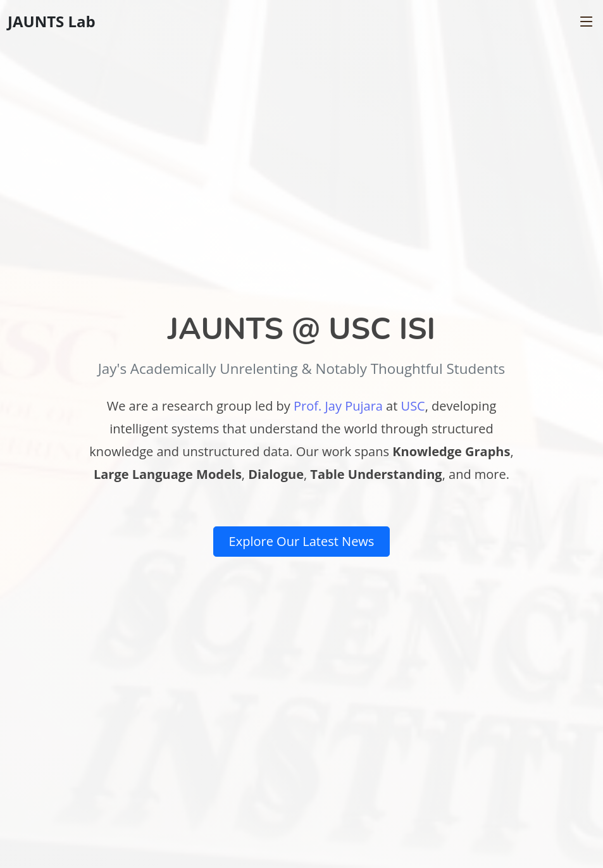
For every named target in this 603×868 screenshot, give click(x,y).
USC (413, 406)
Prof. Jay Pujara (338, 406)
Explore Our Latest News (302, 541)
